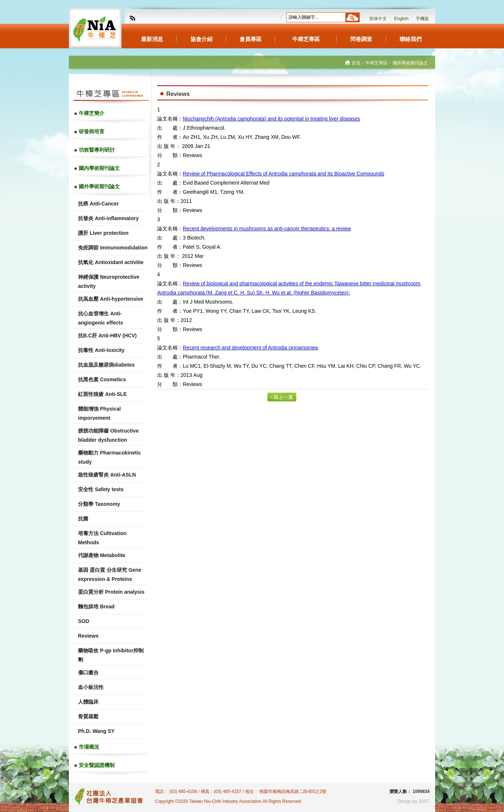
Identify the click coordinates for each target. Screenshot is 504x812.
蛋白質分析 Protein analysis (111, 592)
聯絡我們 (411, 39)
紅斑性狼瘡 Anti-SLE (102, 394)
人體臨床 (88, 702)
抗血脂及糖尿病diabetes (106, 365)
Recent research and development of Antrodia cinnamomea (250, 348)
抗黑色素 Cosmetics (102, 379)
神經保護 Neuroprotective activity (109, 281)
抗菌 (83, 519)
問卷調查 (361, 39)
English (401, 19)
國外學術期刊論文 (99, 186)
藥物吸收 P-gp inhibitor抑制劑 (111, 655)
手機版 (422, 19)
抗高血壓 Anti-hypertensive (111, 299)
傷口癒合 (88, 672)
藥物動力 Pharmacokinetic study (110, 457)
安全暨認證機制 (97, 765)
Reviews (88, 636)
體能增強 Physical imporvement (99, 413)
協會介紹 (201, 39)
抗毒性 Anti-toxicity (101, 350)
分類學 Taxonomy (99, 504)
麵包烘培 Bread (96, 607)
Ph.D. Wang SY (96, 731)
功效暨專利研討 (97, 150)
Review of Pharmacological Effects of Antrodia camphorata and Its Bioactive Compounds (283, 174)
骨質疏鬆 (88, 716)
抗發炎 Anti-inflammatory (108, 218)
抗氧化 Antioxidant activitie (111, 262)
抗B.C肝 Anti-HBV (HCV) (107, 335)
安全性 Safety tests (101, 489)
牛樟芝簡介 (92, 113)
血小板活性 (91, 687)
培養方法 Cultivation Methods (102, 538)
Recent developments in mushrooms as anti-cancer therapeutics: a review (267, 229)
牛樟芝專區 (306, 39)
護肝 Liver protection (103, 233)
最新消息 (152, 39)
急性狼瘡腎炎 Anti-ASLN (107, 475)
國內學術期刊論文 (99, 168)
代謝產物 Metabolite (102, 555)
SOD (84, 621)
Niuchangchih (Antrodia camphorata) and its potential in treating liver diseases (271, 119)
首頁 (356, 63)
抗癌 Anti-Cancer (98, 204)
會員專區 (251, 39)
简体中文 (378, 19)
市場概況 (89, 747)
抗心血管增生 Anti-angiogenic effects (101, 318)
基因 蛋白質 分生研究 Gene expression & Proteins (110, 574)
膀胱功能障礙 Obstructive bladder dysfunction (108, 435)
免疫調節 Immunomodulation (113, 248)
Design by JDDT (414, 801)
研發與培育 (92, 131)
